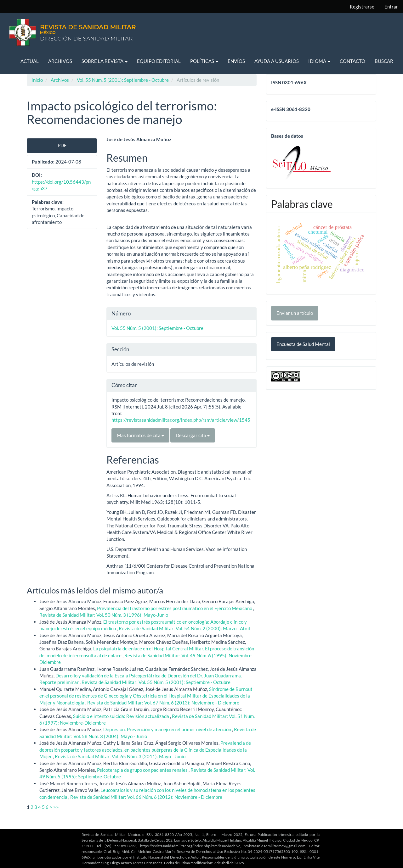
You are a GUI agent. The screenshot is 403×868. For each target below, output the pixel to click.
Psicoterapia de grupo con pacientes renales (143, 770)
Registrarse (362, 7)
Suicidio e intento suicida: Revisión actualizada (122, 716)
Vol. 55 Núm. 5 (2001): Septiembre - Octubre (123, 80)
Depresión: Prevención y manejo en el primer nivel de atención (168, 729)
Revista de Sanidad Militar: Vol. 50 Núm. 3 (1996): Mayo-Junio (104, 615)
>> (56, 807)
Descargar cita (193, 435)
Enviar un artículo (295, 313)
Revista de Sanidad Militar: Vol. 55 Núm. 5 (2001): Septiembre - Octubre (156, 682)
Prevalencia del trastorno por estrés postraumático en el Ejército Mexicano (175, 608)
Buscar (384, 61)
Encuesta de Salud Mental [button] (303, 344)
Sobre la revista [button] (105, 61)
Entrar (391, 7)
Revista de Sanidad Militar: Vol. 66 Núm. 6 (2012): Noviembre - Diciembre (146, 797)
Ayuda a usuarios (277, 61)
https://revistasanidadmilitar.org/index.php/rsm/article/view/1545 (181, 420)
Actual (30, 61)
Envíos (236, 61)
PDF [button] (62, 145)
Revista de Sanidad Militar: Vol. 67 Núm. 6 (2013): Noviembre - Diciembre (163, 703)
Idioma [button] (319, 61)
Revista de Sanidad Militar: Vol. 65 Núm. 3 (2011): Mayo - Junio (120, 756)
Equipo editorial (159, 61)
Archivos (60, 61)
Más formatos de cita (140, 435)
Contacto (352, 61)
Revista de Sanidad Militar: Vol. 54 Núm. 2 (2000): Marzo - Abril (184, 628)
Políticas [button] (204, 61)
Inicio (37, 80)
